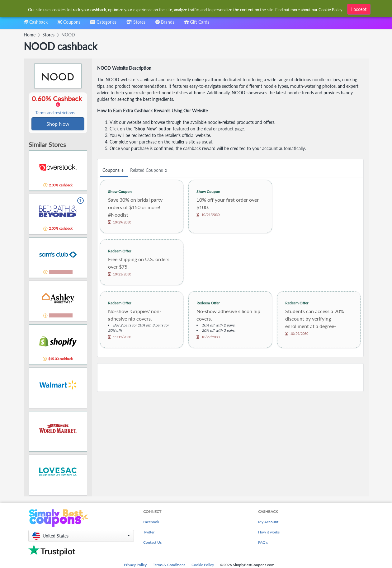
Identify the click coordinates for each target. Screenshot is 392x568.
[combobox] (186, 9)
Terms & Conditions (169, 565)
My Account (268, 522)
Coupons (114, 170)
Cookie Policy (203, 565)
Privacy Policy (135, 565)
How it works (269, 533)
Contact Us (152, 543)
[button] (81, 536)
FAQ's (263, 543)
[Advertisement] (230, 378)
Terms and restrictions (55, 113)
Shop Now (58, 124)
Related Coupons (149, 170)
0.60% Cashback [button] (58, 105)
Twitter (149, 533)
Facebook (151, 522)
